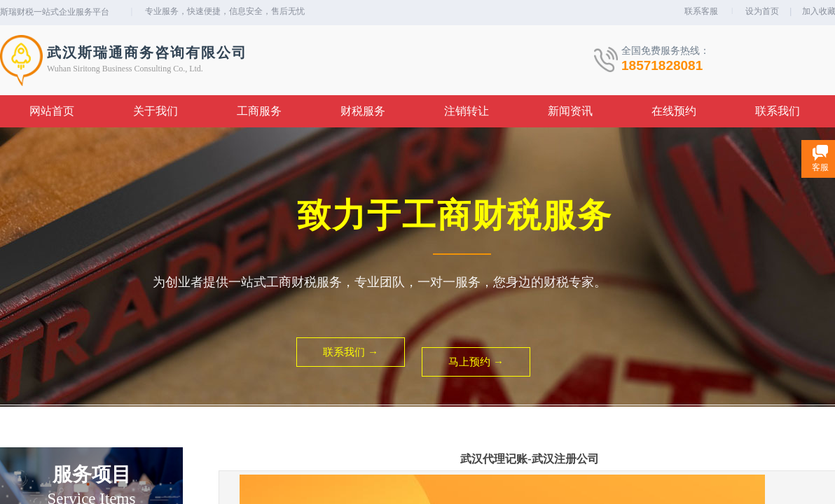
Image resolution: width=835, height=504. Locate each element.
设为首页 (762, 11)
